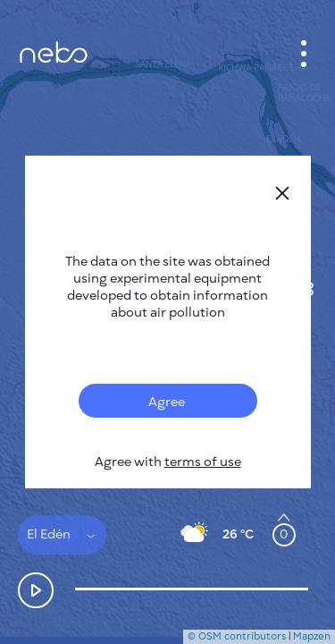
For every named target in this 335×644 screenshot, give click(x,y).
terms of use (203, 462)
